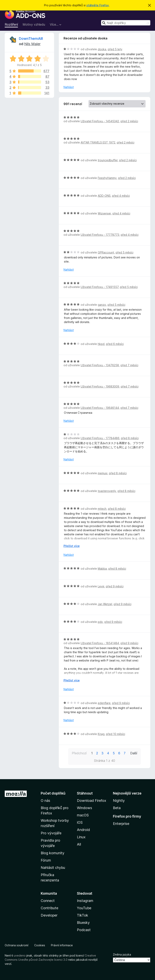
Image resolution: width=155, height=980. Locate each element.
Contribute (49, 908)
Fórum (46, 860)
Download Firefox (92, 801)
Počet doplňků (53, 793)
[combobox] (126, 23)
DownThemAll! (31, 39)
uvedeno (20, 955)
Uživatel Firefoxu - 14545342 (100, 121)
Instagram (85, 901)
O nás (45, 801)
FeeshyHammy (107, 178)
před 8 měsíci (130, 438)
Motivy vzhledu (34, 24)
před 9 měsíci (115, 586)
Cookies (40, 945)
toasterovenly (107, 491)
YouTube (84, 908)
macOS (83, 815)
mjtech (102, 509)
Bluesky (83, 923)
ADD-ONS (104, 196)
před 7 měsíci (129, 365)
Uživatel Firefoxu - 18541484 (100, 643)
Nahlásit (69, 87)
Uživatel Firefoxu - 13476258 (100, 365)
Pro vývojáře (51, 833)
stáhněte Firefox (98, 5)
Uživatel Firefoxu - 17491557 (100, 287)
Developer (49, 915)
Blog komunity (53, 853)
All (79, 844)
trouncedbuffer (108, 160)
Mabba (102, 569)
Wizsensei (104, 213)
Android (83, 830)
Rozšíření (11, 24)
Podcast (84, 930)
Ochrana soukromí (17, 945)
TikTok (83, 915)
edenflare (104, 703)
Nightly (119, 801)
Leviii (101, 586)
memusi (103, 473)
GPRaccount (106, 252)
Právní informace (62, 945)
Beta (117, 808)
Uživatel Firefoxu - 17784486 (100, 438)
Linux (81, 837)
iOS (80, 822)
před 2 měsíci (129, 121)
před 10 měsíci (116, 734)
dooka (102, 49)
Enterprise (121, 824)
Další (134, 753)
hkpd (101, 344)
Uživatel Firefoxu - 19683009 (100, 386)
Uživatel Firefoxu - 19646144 (100, 408)
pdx (100, 622)
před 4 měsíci (121, 196)
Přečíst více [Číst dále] (72, 546)
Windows (84, 808)
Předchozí (79, 753)
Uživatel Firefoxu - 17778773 (100, 235)
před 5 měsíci (125, 252)
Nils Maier (32, 44)
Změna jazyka (122, 954)
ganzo (102, 305)
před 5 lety (115, 49)
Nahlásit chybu (53, 868)
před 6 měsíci (115, 344)
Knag (101, 734)
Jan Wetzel (105, 604)
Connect (48, 901)
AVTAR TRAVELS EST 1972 (98, 142)
